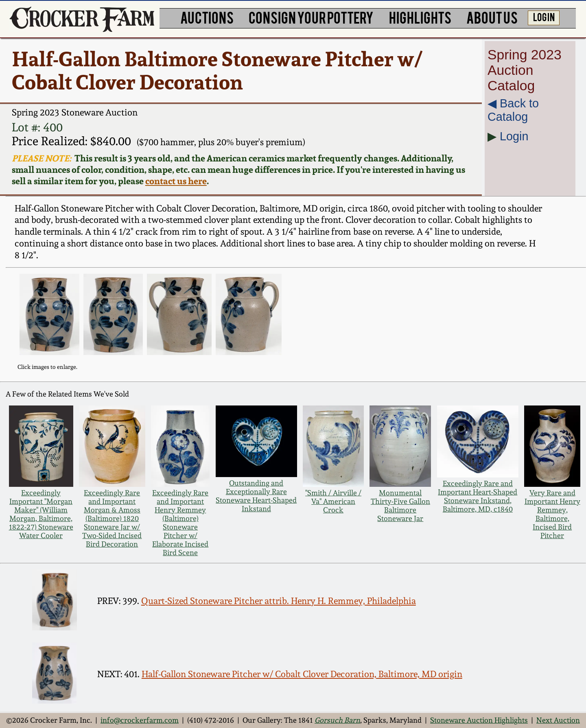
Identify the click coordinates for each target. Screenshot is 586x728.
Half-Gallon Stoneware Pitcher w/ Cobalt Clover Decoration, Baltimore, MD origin (302, 674)
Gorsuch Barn (337, 720)
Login (514, 136)
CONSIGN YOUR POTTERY (311, 17)
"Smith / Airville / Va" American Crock (333, 501)
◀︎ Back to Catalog (513, 110)
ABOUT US (492, 17)
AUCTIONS (207, 17)
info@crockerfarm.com (140, 720)
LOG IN (544, 17)
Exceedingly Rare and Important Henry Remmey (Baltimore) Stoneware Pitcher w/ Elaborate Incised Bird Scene (180, 523)
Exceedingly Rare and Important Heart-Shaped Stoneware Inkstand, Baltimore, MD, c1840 (478, 496)
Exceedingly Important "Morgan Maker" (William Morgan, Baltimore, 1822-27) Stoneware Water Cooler (41, 514)
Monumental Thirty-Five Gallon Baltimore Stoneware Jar (400, 506)
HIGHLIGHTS (420, 17)
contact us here (176, 181)
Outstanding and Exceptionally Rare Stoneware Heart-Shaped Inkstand (256, 496)
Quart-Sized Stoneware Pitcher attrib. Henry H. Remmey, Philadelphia (279, 601)
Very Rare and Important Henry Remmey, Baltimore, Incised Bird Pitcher (552, 514)
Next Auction (558, 720)
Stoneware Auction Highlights (479, 720)
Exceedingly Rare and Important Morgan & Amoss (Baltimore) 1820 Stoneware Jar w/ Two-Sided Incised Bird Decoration (112, 518)
